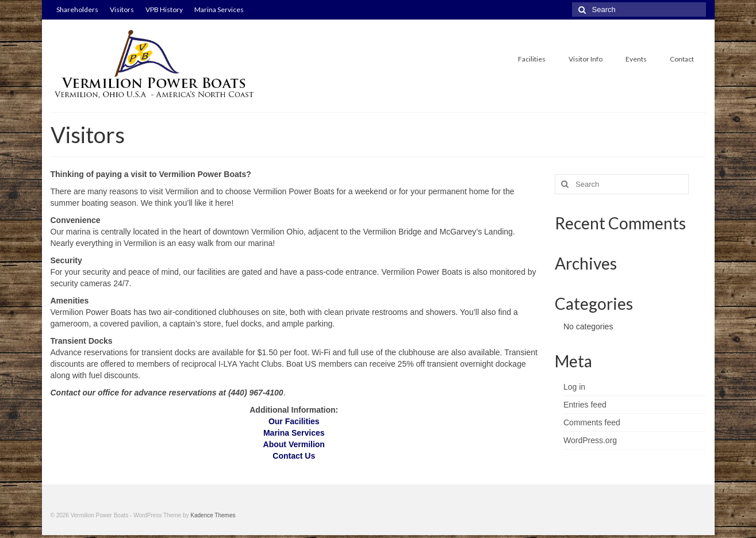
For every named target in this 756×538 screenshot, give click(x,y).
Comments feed (592, 422)
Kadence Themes (213, 515)
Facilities (532, 59)
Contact (682, 59)
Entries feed (585, 405)
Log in (574, 387)
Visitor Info (586, 59)
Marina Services (219, 9)
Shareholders (77, 9)
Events (636, 59)
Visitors (122, 9)
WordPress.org (590, 440)
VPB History (164, 9)
